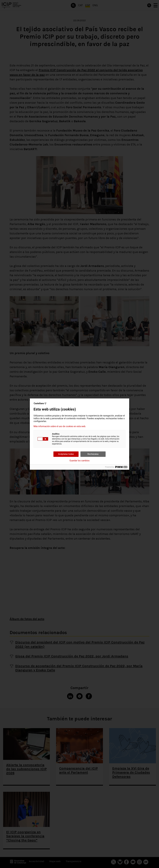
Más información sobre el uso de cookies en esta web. (60, 426)
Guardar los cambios (80, 461)
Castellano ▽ (40, 403)
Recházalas (93, 454)
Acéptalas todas (66, 454)
